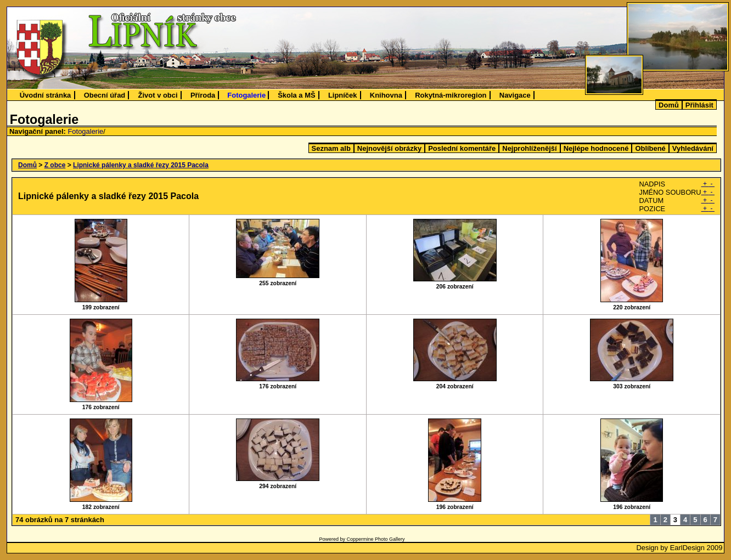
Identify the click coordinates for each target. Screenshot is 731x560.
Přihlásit (699, 105)
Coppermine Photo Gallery (375, 539)
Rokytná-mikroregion (451, 95)
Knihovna (386, 95)
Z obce (55, 165)
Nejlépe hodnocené (596, 148)
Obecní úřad (105, 95)
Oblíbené (650, 148)
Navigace (515, 95)
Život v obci (158, 95)
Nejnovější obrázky (389, 148)
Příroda (203, 95)
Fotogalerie (246, 95)
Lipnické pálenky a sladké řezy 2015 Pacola (141, 165)
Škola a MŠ (296, 95)
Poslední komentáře (462, 148)
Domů (669, 105)
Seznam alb (331, 148)
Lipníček (343, 95)
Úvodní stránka (46, 95)
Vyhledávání (693, 148)
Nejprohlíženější (529, 148)
